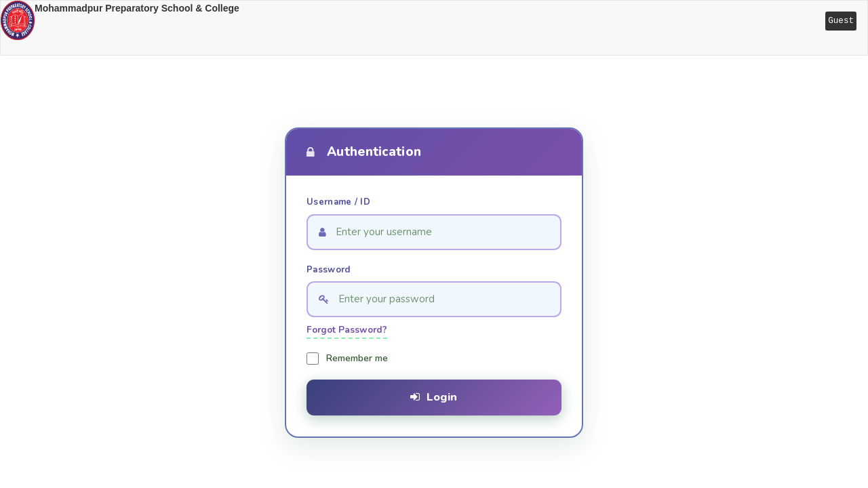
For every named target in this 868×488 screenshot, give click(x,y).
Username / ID (338, 202)
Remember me (357, 358)
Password (328, 270)
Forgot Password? (347, 330)
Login (434, 397)
